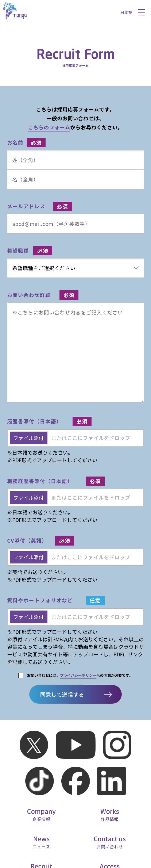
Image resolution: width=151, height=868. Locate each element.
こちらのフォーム (49, 127)
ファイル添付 (28, 438)
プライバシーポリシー (78, 675)
